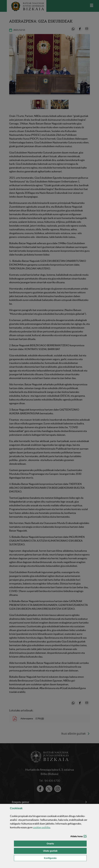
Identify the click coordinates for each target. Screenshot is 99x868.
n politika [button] (42, 827)
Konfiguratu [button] (65, 858)
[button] (85, 836)
